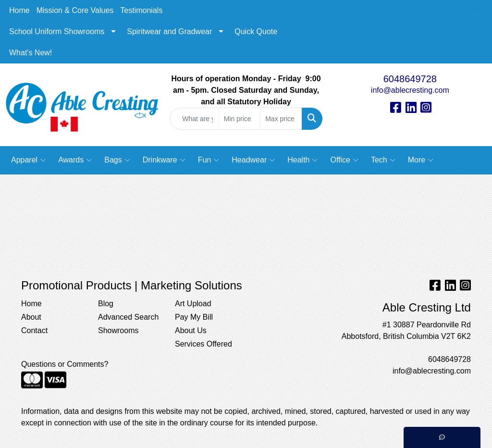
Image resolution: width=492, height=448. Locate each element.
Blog (106, 304)
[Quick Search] (194, 119)
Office (344, 160)
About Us (191, 330)
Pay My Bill (194, 317)
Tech (383, 160)
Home (19, 10)
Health (302, 160)
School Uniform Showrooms (57, 31)
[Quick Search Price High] (281, 119)
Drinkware (164, 160)
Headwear (253, 160)
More (421, 160)
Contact (34, 330)
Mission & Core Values (75, 10)
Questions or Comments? (65, 364)
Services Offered (203, 344)
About (31, 317)
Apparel (28, 160)
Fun (209, 160)
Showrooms (118, 330)
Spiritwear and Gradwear (169, 31)
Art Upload (193, 304)
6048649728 (410, 79)
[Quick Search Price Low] (240, 119)
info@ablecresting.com (410, 90)
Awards (75, 160)
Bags (117, 160)
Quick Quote (256, 31)
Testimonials (141, 10)
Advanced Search (128, 317)
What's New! (31, 53)
